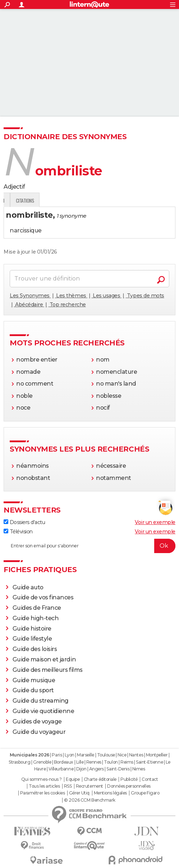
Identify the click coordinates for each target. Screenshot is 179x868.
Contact (150, 779)
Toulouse (106, 755)
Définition (19, 200)
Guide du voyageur (39, 732)
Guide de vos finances (43, 597)
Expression (78, 200)
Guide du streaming (41, 701)
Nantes (136, 755)
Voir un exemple (155, 522)
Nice (122, 755)
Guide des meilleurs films (48, 670)
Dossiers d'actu (24, 522)
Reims (127, 762)
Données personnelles (129, 786)
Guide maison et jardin (44, 659)
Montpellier (157, 755)
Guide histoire (32, 629)
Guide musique (34, 680)
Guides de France (37, 608)
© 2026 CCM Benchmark (89, 800)
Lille (80, 762)
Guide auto (28, 587)
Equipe (73, 779)
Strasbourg (19, 762)
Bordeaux (64, 762)
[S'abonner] (89, 546)
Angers (97, 769)
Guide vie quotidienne (43, 711)
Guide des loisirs (35, 649)
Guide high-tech (36, 618)
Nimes (139, 769)
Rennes (94, 762)
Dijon (81, 769)
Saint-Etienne (149, 762)
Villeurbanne (61, 769)
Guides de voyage (37, 721)
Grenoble (42, 762)
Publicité (129, 779)
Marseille (86, 755)
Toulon (111, 762)
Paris (57, 755)
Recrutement (89, 786)
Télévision (18, 532)
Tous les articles (44, 786)
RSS (68, 786)
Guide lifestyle (32, 639)
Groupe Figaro (145, 793)
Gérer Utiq (79, 793)
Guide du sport (33, 690)
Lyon (70, 755)
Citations (110, 200)
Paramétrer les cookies (42, 793)
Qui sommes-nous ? (42, 779)
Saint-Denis (118, 769)
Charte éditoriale (100, 779)
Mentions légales (110, 793)
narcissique (26, 230)
